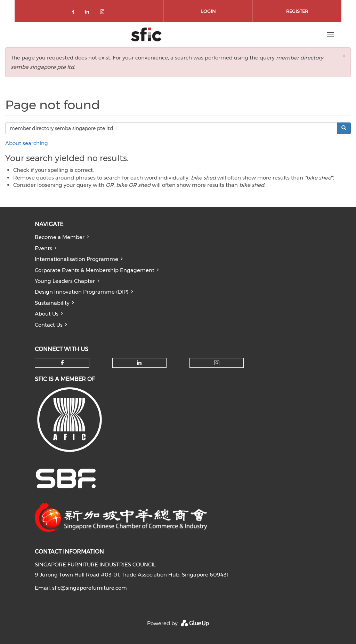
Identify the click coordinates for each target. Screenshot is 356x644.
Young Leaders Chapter (65, 281)
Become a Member (60, 237)
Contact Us (49, 325)
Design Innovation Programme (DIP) (82, 292)
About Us (47, 314)
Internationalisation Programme (76, 259)
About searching (27, 143)
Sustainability (52, 303)
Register (297, 11)
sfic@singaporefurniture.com (90, 588)
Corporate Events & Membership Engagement (95, 270)
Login (208, 11)
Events (43, 248)
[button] (344, 56)
